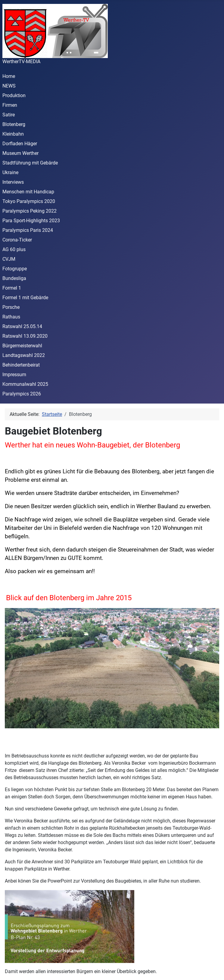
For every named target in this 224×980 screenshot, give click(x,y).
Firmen (10, 105)
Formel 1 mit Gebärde (25, 298)
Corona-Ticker (17, 240)
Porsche (11, 307)
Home (9, 76)
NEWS (9, 86)
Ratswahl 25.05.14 (22, 326)
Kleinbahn (13, 134)
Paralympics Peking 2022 (30, 211)
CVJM (9, 259)
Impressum (14, 375)
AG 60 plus (14, 249)
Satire (9, 115)
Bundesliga (14, 278)
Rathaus (11, 317)
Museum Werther (20, 153)
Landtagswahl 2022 (24, 355)
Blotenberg (14, 124)
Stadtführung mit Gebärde (30, 163)
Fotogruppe (15, 269)
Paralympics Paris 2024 (28, 230)
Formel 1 (12, 288)
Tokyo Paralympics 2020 (29, 201)
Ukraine (10, 172)
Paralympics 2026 (22, 394)
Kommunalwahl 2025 (25, 384)
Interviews (13, 182)
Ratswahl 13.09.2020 (25, 336)
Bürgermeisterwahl (22, 346)
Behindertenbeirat (21, 365)
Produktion (14, 95)
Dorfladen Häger (20, 144)
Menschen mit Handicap (28, 192)
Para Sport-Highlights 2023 (31, 221)
